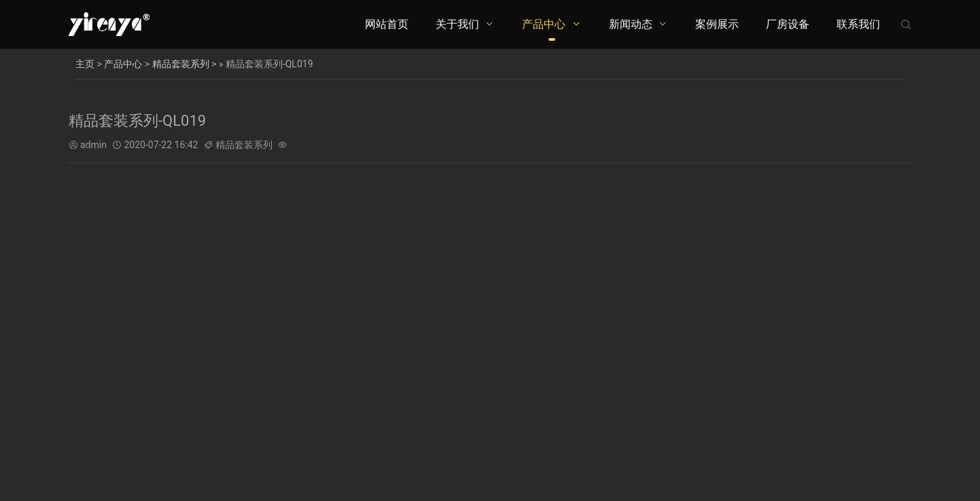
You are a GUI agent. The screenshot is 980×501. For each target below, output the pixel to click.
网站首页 (387, 24)
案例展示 (717, 24)
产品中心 (544, 24)
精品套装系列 (181, 64)
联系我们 (858, 24)
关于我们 (457, 24)
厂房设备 (788, 24)
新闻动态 (631, 24)
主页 (85, 64)
